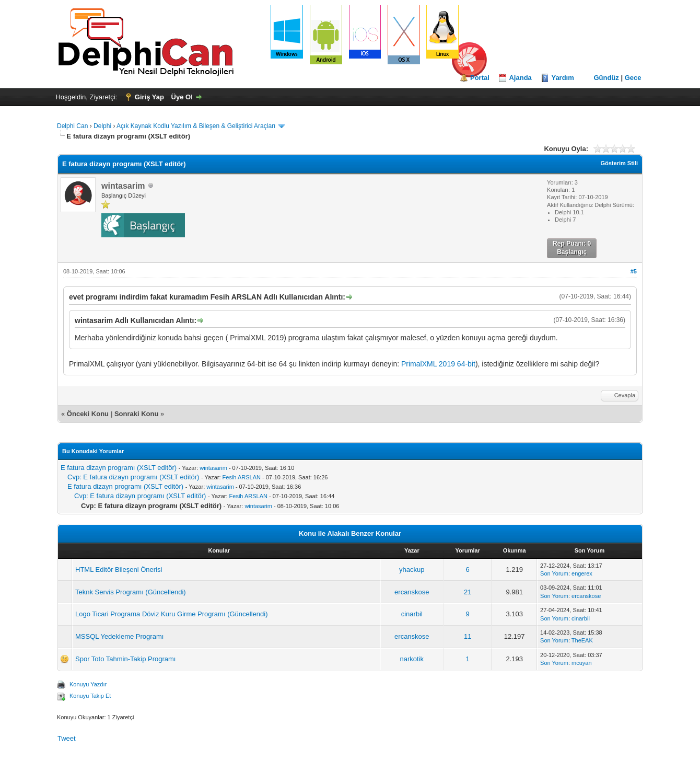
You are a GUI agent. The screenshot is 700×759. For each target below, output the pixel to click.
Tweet (67, 738)
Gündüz (606, 78)
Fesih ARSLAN (242, 477)
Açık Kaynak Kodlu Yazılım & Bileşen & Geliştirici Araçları (196, 126)
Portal (480, 78)
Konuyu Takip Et (90, 696)
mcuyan (582, 663)
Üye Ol (182, 97)
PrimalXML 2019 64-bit (438, 364)
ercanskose (412, 592)
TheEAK (582, 640)
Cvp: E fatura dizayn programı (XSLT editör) (133, 477)
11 (468, 636)
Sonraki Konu (137, 414)
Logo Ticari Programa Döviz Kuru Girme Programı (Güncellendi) (171, 614)
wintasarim (213, 468)
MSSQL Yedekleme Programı (119, 636)
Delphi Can (72, 126)
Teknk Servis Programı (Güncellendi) (131, 592)
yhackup (412, 570)
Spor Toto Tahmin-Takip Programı (125, 659)
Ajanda (520, 78)
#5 (634, 271)
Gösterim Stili (619, 163)
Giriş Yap (149, 97)
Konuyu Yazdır (88, 684)
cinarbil (412, 614)
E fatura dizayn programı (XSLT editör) (119, 468)
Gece (633, 78)
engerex (582, 573)
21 (468, 592)
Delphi (102, 126)
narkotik (412, 659)
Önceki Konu (88, 414)
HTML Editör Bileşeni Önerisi (119, 570)
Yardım (562, 78)
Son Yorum (554, 573)
